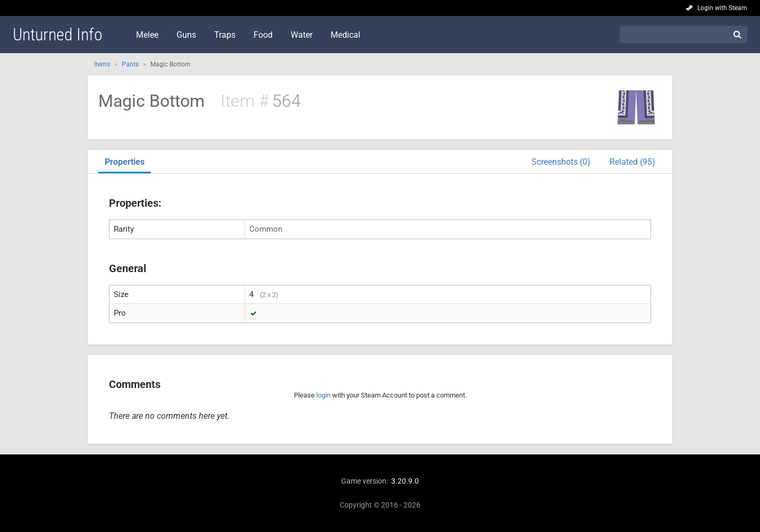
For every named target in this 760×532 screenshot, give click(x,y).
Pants (130, 64)
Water (302, 35)
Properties (125, 162)
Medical (345, 35)
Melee (147, 35)
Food (263, 35)
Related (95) (632, 162)
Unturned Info (58, 35)
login (323, 395)
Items (102, 64)
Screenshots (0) (561, 162)
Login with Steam (722, 8)
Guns (186, 35)
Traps (225, 35)
